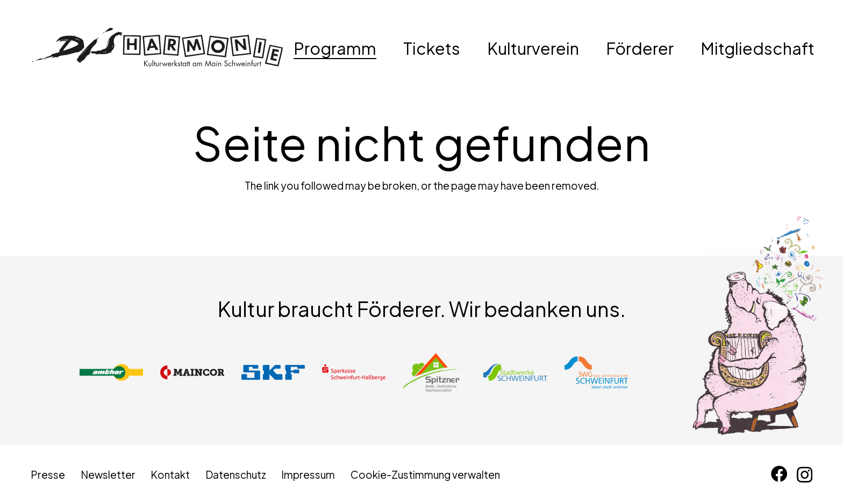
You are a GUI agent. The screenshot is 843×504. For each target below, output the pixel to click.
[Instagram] (805, 475)
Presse (48, 474)
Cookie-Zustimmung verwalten (425, 474)
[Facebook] (779, 474)
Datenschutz (236, 474)
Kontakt (170, 474)
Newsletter (108, 474)
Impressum (308, 474)
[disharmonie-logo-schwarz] (157, 48)
